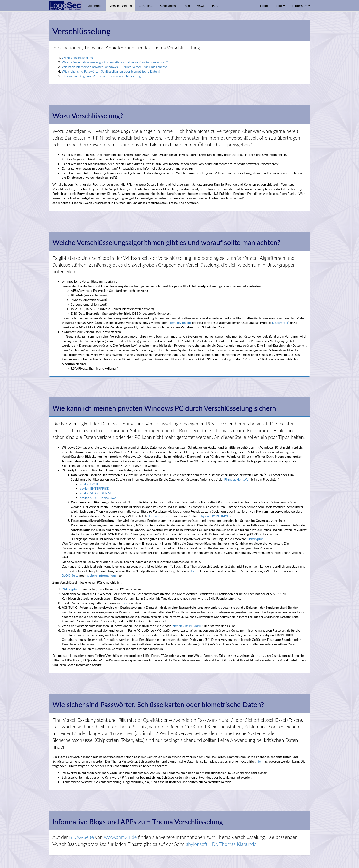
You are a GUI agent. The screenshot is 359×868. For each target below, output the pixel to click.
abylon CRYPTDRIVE (214, 516)
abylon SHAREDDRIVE (96, 493)
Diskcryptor (280, 323)
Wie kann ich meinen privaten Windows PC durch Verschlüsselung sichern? (114, 67)
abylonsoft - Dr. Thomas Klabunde (221, 844)
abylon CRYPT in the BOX (98, 498)
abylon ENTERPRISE (94, 488)
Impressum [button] (301, 6)
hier (194, 571)
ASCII (201, 6)
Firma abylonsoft (179, 323)
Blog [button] (280, 6)
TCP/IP (216, 6)
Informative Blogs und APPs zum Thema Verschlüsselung (101, 76)
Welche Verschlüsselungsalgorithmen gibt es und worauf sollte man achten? (115, 62)
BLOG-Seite (70, 575)
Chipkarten (168, 6)
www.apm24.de (120, 837)
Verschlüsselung (121, 6)
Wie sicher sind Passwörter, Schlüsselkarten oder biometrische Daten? (111, 71)
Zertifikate (146, 6)
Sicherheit (95, 6)
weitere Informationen (103, 575)
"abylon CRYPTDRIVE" (187, 626)
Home (264, 6)
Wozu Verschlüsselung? (78, 58)
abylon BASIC (90, 484)
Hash (186, 6)
